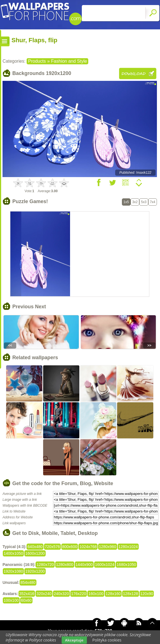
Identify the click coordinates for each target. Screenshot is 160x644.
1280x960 (108, 547)
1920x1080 (13, 571)
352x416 (27, 594)
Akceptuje (74, 640)
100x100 (11, 600)
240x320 (61, 594)
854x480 (28, 582)
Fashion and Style (69, 61)
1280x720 (45, 565)
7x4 (153, 202)
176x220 (79, 594)
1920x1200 (35, 571)
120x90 (147, 594)
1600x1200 (35, 553)
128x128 (131, 594)
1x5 (126, 202)
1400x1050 (13, 553)
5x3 (144, 202)
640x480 (35, 547)
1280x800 (65, 565)
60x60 (26, 600)
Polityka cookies (107, 640)
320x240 (44, 594)
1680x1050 (126, 565)
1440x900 (84, 565)
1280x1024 (128, 547)
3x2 (135, 202)
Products (37, 61)
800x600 (70, 547)
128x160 (113, 594)
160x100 (96, 594)
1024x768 (88, 547)
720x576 (52, 547)
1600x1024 (105, 565)
